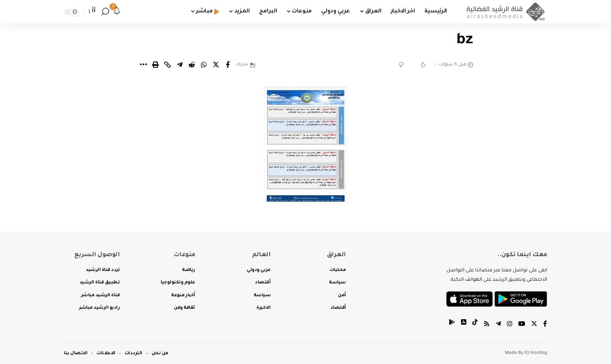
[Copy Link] (168, 65)
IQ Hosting (536, 353)
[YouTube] (522, 325)
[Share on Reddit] (192, 65)
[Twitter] (534, 325)
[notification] (117, 12)
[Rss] (487, 325)
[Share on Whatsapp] (204, 65)
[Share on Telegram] (180, 65)
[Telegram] (498, 325)
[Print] (155, 65)
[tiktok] (475, 325)
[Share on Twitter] (216, 65)
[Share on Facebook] (228, 65)
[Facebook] (545, 325)
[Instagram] (510, 325)
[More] (143, 65)
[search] (105, 12)
